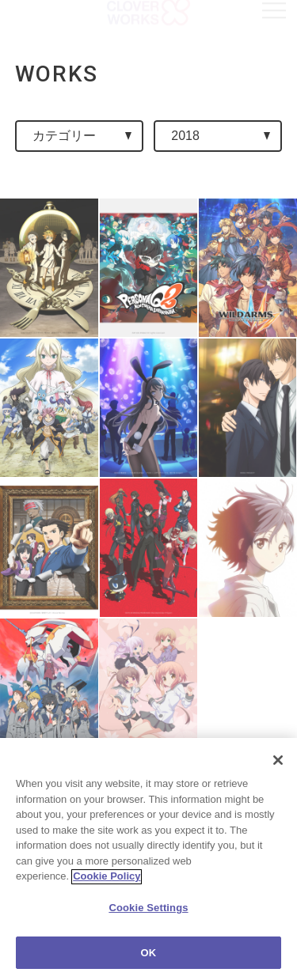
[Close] (278, 770)
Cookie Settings (148, 917)
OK (149, 962)
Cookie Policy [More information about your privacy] (107, 885)
